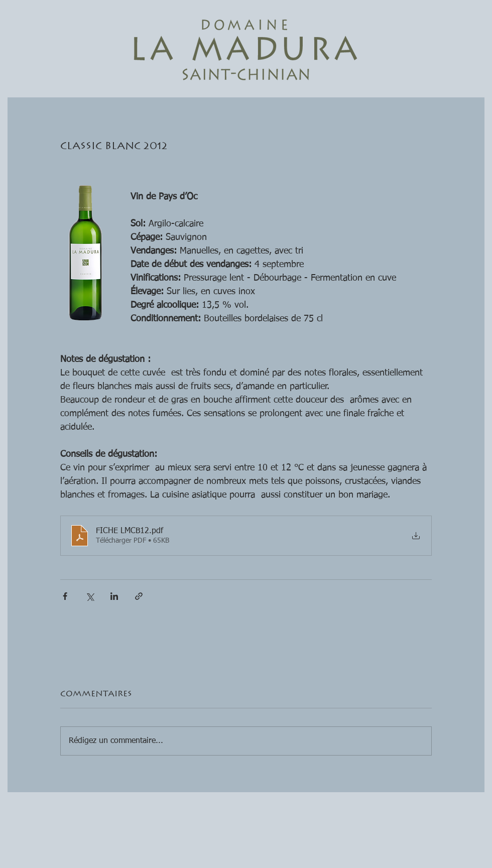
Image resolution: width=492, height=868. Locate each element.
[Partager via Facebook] (65, 596)
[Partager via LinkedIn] (114, 596)
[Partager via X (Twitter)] (90, 596)
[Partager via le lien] (139, 596)
